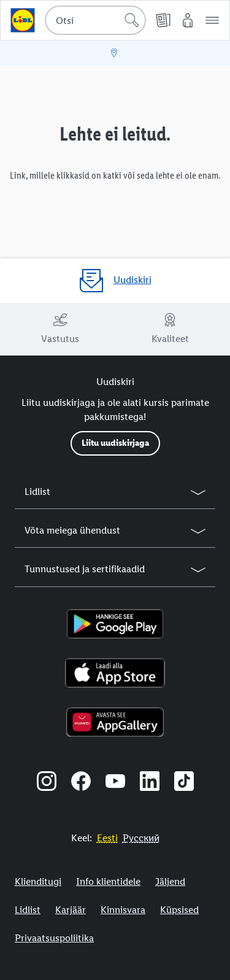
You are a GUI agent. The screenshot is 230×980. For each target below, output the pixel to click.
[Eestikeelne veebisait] (107, 838)
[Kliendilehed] (163, 20)
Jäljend (170, 881)
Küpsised (179, 910)
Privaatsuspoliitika (54, 938)
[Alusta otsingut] (132, 20)
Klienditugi (38, 881)
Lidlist (28, 910)
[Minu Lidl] (188, 20)
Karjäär (71, 910)
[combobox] (95, 20)
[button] (212, 20)
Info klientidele (108, 881)
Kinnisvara (123, 910)
